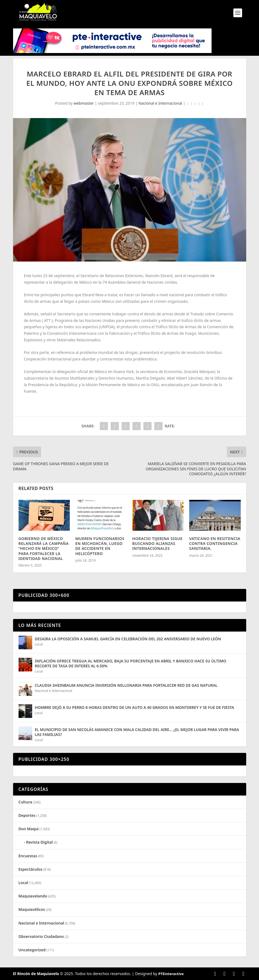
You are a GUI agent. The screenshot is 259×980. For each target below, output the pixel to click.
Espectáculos (31, 869)
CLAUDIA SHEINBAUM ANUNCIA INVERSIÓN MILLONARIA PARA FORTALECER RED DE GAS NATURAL (126, 685)
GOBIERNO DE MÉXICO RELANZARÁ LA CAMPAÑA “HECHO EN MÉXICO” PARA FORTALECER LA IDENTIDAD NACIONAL (44, 548)
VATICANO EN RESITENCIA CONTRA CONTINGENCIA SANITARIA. (215, 543)
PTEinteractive (171, 974)
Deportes (27, 815)
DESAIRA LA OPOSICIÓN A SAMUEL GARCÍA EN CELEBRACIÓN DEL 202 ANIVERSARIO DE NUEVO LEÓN (128, 639)
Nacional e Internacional (160, 103)
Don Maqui (29, 829)
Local (39, 644)
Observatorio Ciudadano (41, 936)
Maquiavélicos (32, 909)
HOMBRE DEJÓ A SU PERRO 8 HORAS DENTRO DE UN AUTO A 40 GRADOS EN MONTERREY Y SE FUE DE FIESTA (135, 707)
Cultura (25, 802)
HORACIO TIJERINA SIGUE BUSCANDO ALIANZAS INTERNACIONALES (157, 543)
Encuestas (28, 856)
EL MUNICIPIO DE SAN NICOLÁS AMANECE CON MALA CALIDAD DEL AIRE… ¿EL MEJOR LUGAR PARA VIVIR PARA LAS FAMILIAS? (137, 732)
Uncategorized (32, 950)
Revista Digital (40, 842)
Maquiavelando (33, 896)
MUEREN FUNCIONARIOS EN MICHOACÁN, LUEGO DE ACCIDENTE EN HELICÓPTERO (100, 546)
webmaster (84, 103)
